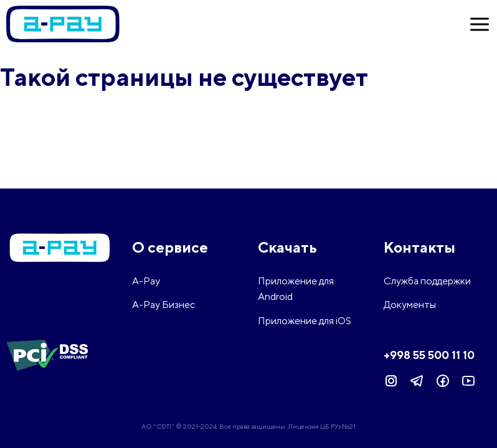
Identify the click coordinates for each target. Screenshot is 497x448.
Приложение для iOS (305, 321)
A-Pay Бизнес (163, 305)
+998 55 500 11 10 (429, 355)
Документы (410, 305)
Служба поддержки (427, 281)
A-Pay (146, 281)
